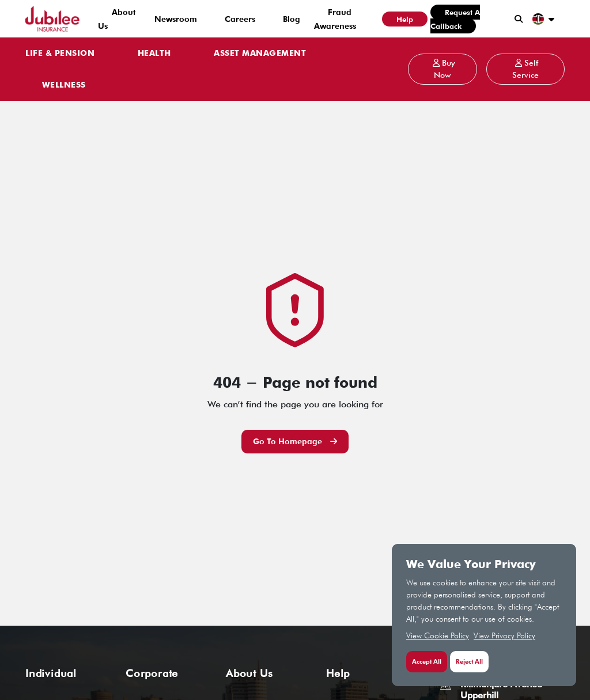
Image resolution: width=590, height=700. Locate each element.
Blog (292, 19)
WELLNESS (64, 85)
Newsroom (176, 19)
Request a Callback (455, 19)
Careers (240, 19)
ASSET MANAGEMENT (260, 54)
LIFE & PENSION (60, 54)
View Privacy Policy (504, 635)
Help (405, 19)
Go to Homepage (295, 441)
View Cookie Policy (438, 635)
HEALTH (154, 54)
